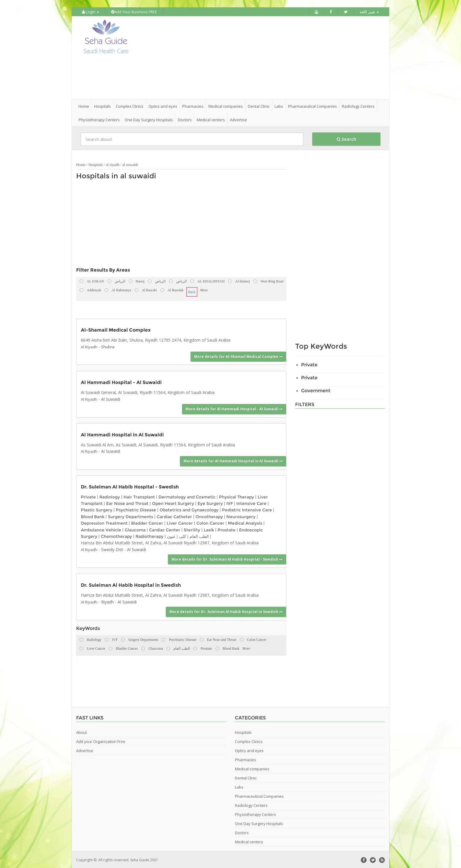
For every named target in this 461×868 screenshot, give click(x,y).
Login (91, 12)
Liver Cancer (180, 523)
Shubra (108, 346)
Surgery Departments (131, 516)
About (81, 731)
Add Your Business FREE (134, 12)
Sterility (192, 529)
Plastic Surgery (97, 509)
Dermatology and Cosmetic (187, 496)
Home (84, 106)
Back (192, 291)
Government (316, 390)
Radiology (110, 496)
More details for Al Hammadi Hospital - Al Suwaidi (234, 408)
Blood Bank (93, 516)
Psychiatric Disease (136, 509)
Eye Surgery (210, 503)
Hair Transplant (139, 496)
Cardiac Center (165, 529)
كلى (183, 536)
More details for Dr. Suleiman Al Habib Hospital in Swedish (226, 611)
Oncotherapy (209, 516)
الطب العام (199, 536)
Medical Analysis (245, 523)
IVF (230, 503)
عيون (171, 536)
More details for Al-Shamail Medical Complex (238, 356)
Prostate (227, 529)
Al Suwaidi (111, 399)
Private (88, 496)
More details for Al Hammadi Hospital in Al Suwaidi (233, 460)
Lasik (209, 529)
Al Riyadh (89, 346)
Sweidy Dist (112, 549)
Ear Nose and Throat (127, 503)
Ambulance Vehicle (101, 529)
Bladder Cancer (147, 523)
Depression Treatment (104, 523)
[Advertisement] (263, 57)
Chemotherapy (116, 536)
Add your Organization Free (101, 741)
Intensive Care (251, 503)
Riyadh (107, 601)
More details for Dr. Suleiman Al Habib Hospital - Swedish (227, 559)
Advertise (238, 119)
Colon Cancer (210, 523)
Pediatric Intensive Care (247, 509)
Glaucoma (135, 529)
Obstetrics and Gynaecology (189, 509)
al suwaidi (130, 164)
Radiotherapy (150, 536)
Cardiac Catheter (174, 516)
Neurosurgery (241, 516)
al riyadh (113, 164)
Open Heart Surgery (173, 503)
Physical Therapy (237, 496)
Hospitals (96, 164)
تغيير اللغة (369, 12)
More (204, 290)
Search (346, 138)
